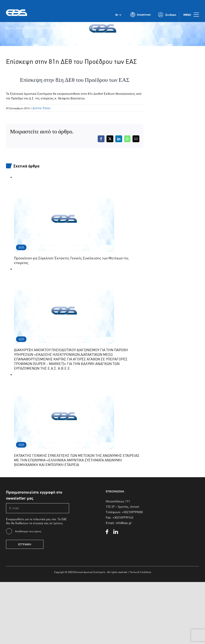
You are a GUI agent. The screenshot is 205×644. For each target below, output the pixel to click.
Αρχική (10, 28)
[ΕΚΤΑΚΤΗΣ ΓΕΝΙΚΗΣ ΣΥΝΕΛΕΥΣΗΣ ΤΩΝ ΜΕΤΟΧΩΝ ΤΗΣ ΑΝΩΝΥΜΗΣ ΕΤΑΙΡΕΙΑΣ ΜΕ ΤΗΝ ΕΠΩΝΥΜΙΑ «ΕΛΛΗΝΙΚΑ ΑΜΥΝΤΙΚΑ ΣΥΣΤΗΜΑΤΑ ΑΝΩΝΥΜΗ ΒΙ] (64, 375)
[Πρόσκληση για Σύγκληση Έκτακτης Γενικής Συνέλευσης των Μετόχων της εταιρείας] (64, 177)
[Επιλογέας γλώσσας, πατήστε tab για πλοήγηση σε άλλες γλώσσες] (118, 16)
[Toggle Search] (141, 16)
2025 (21, 247)
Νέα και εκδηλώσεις (28, 28)
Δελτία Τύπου (41, 108)
